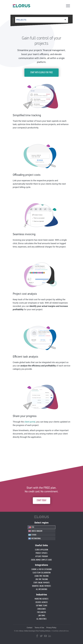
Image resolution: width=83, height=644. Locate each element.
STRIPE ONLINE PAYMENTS (41, 583)
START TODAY (41, 500)
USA (31, 527)
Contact (30, 628)
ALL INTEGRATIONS (42, 589)
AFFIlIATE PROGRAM (42, 556)
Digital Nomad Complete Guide (41, 560)
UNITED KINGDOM (35, 531)
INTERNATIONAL (35, 539)
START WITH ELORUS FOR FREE (41, 73)
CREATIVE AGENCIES (41, 602)
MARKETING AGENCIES (41, 599)
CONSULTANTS (41, 609)
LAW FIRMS (42, 616)
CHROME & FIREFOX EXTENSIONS (42, 569)
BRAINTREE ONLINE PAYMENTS (41, 586)
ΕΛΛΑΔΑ (32, 535)
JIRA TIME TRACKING (42, 579)
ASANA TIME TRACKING (42, 576)
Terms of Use (39, 628)
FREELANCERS (41, 612)
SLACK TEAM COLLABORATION (42, 573)
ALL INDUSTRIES (41, 619)
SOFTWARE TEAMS (42, 606)
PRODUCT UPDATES (41, 553)
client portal (30, 422)
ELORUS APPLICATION (41, 550)
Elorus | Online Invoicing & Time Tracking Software (35, 631)
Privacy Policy (51, 628)
